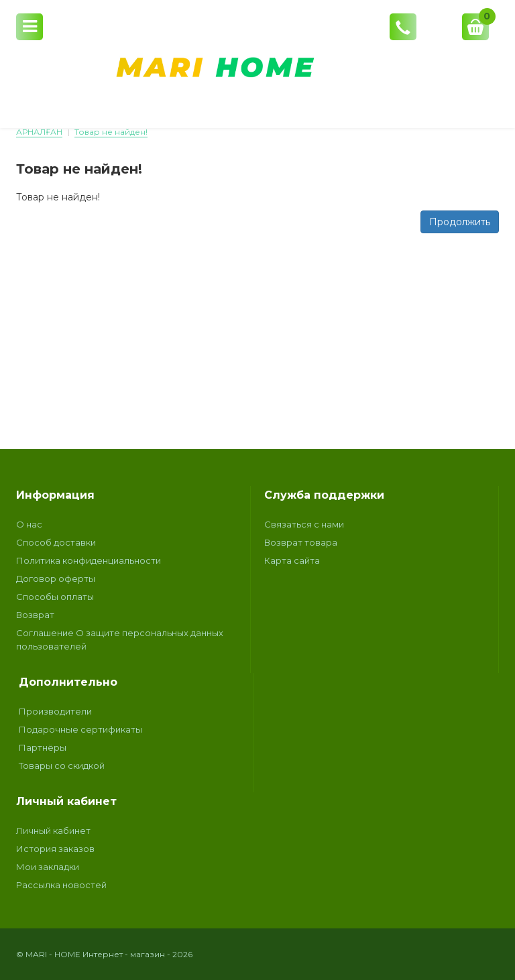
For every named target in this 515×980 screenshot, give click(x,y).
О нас (29, 524)
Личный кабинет (53, 831)
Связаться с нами (304, 524)
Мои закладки (48, 867)
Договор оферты (56, 578)
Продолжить (460, 222)
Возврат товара (301, 542)
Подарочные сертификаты (80, 729)
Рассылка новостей (61, 885)
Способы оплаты (55, 597)
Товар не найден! (111, 132)
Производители (55, 711)
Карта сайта (292, 560)
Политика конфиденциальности (89, 560)
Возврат (35, 615)
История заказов (55, 849)
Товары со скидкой (62, 765)
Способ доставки (56, 542)
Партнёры (43, 747)
